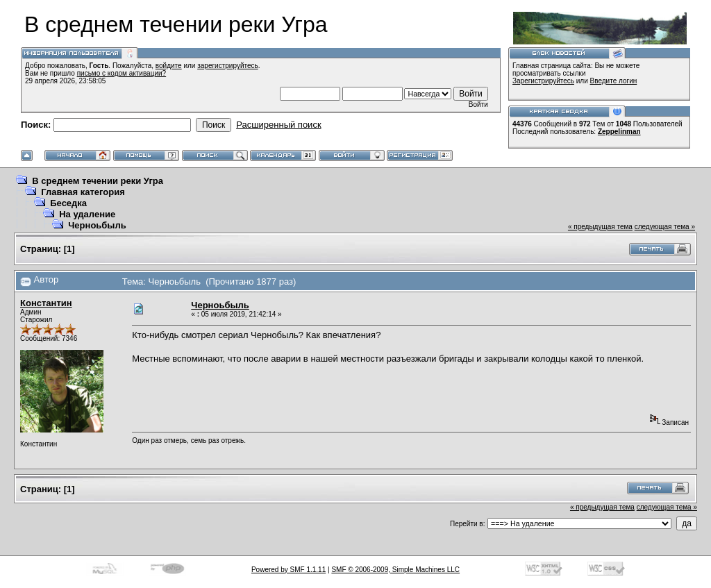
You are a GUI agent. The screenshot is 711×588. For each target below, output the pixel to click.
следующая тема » (665, 227)
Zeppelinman (619, 132)
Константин (46, 303)
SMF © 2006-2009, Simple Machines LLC (395, 570)
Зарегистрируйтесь (543, 81)
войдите (169, 66)
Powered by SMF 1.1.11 (288, 570)
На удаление (87, 214)
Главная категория (83, 192)
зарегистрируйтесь (228, 66)
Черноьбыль (97, 225)
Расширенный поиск (278, 125)
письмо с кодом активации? (122, 73)
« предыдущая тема (600, 227)
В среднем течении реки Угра (98, 181)
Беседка (68, 203)
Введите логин (614, 81)
